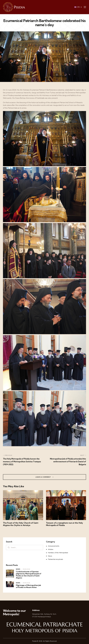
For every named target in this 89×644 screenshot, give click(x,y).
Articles (51, 549)
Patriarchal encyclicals (55, 559)
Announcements (54, 546)
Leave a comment (43, 477)
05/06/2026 (26, 569)
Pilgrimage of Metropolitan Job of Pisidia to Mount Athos (28, 586)
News (50, 556)
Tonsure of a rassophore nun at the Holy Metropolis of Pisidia (65, 524)
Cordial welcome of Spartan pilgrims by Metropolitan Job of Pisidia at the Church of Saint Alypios (29, 575)
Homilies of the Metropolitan (58, 553)
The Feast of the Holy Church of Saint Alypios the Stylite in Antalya (21, 524)
